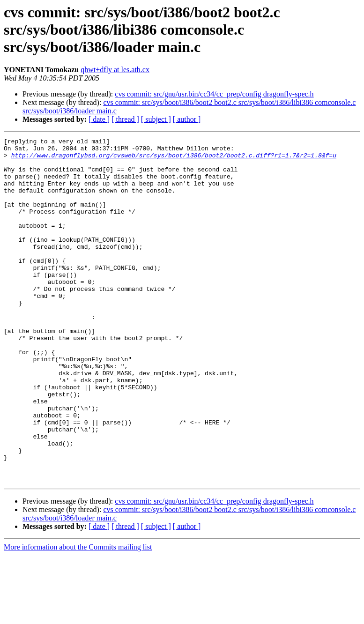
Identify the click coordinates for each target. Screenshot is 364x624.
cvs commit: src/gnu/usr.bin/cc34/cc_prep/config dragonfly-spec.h (214, 94)
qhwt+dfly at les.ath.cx (115, 70)
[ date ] (99, 119)
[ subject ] (156, 119)
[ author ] (187, 119)
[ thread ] (125, 119)
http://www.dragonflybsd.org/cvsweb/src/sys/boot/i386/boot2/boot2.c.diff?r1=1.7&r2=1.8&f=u (174, 159)
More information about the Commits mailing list (78, 616)
